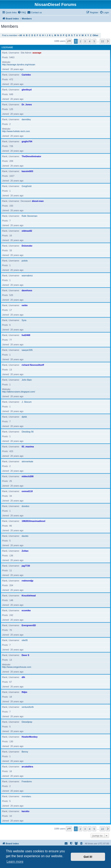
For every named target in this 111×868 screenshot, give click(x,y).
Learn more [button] (15, 862)
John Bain (27, 380)
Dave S (26, 655)
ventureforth (28, 707)
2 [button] (80, 41)
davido (25, 536)
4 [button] (90, 41)
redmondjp (28, 581)
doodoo (26, 506)
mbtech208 (28, 476)
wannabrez (27, 276)
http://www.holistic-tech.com (16, 131)
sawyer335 (27, 350)
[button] (69, 41)
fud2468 (26, 335)
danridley (26, 119)
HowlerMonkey (30, 737)
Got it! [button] (88, 857)
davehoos (27, 290)
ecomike (26, 610)
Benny (25, 752)
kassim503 (27, 171)
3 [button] (85, 41)
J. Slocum (27, 402)
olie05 (25, 640)
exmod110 (27, 491)
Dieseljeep (27, 722)
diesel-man (38, 201)
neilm (25, 305)
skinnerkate (27, 461)
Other (95, 35)
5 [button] (94, 41)
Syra (24, 320)
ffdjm (25, 692)
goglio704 (27, 141)
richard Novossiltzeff (33, 365)
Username (7, 47)
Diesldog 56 (28, 432)
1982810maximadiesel (34, 521)
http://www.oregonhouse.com (17, 667)
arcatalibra (27, 767)
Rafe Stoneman (30, 216)
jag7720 (26, 566)
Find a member (10, 35)
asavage (37, 53)
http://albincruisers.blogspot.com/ (19, 392)
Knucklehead (29, 596)
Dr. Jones (27, 104)
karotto (26, 811)
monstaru (26, 796)
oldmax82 (27, 231)
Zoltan (25, 551)
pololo (25, 261)
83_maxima (28, 447)
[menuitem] (22, 12)
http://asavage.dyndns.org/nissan (19, 64)
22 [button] (102, 41)
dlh (23, 677)
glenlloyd (27, 90)
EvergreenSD (29, 625)
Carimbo (26, 75)
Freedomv (27, 781)
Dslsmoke (27, 246)
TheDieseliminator (31, 156)
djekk (24, 417)
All (21, 35)
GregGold (27, 186)
